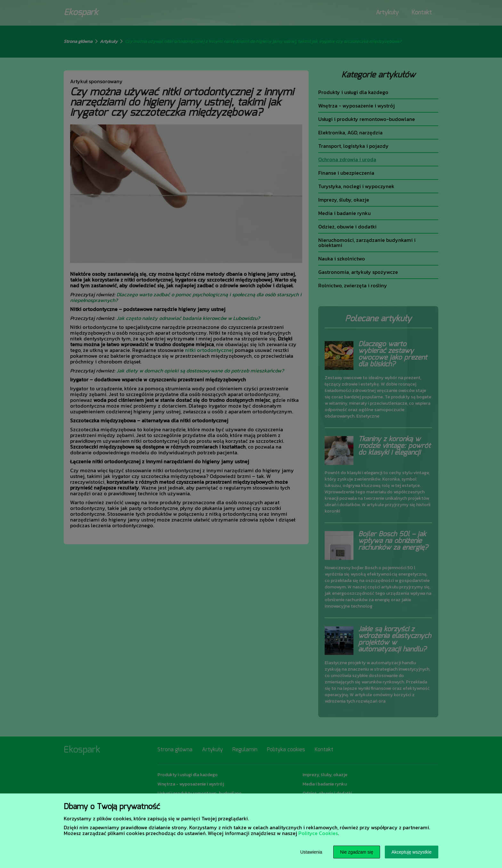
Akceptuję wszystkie (412, 852)
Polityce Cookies (318, 833)
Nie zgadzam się (357, 852)
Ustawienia (311, 852)
